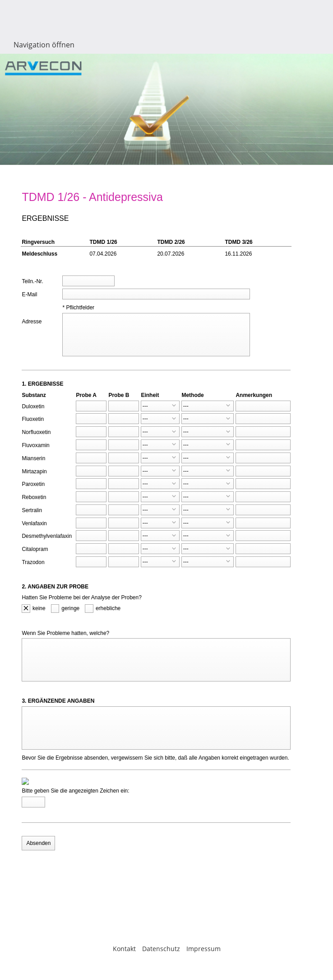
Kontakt (124, 949)
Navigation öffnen (44, 45)
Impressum (203, 949)
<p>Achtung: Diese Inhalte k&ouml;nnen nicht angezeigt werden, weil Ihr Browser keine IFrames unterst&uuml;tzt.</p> (166, 538)
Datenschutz (161, 949)
